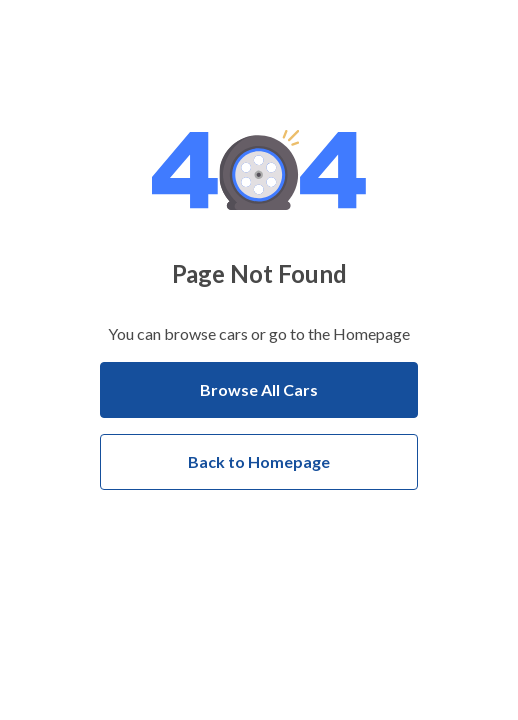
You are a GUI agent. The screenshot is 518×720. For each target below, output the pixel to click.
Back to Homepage (259, 461)
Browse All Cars (259, 389)
